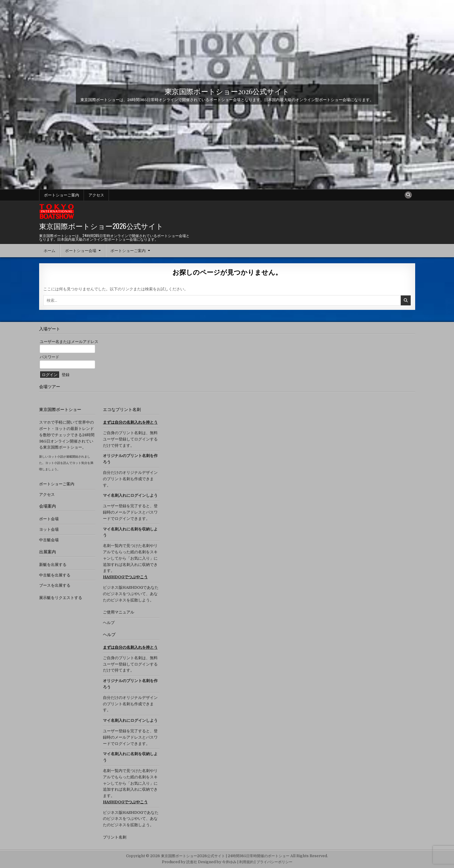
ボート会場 (49, 519)
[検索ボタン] (408, 195)
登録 (66, 375)
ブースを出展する (55, 585)
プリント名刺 (115, 837)
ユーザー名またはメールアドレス (69, 342)
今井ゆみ (229, 862)
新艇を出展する (53, 565)
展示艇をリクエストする (61, 598)
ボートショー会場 (81, 251)
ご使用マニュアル (119, 612)
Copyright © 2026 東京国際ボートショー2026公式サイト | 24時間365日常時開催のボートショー (208, 856)
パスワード (49, 357)
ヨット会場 (49, 529)
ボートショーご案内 (62, 195)
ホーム (49, 251)
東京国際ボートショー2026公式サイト (227, 91)
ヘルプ (109, 623)
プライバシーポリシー (274, 862)
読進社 (192, 862)
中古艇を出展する (55, 575)
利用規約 (246, 862)
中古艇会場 (49, 540)
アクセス (96, 195)
